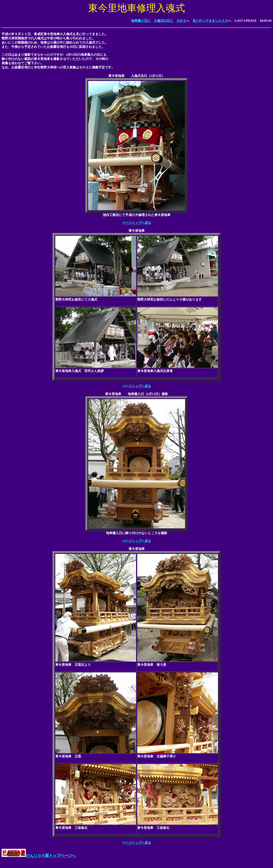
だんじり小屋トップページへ (39, 856)
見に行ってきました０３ (210, 21)
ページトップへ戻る (137, 223)
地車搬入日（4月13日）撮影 (148, 394)
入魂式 (136, 76)
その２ (181, 21)
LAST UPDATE (246, 21)
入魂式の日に (163, 21)
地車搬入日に (141, 21)
